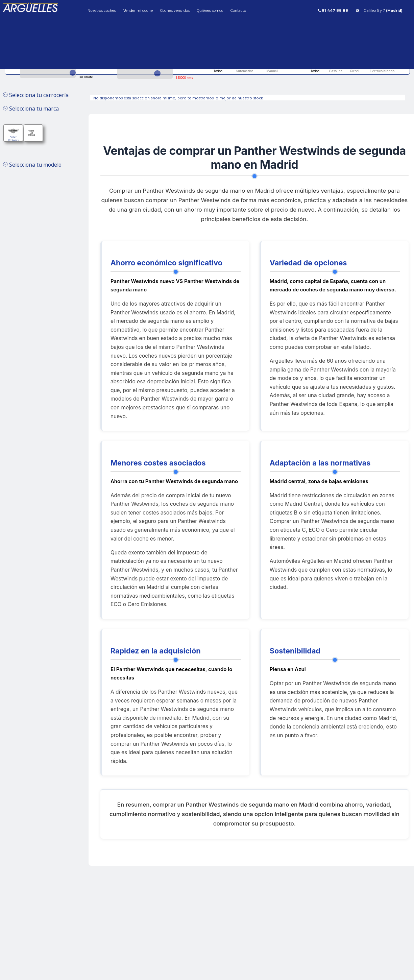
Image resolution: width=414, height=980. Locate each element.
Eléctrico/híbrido (382, 71)
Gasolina (335, 71)
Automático (244, 71)
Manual (272, 71)
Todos (218, 71)
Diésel (354, 71)
